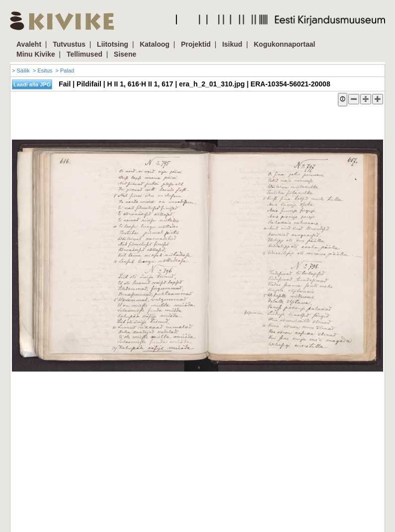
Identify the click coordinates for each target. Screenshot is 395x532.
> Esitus (42, 71)
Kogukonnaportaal (285, 44)
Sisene (125, 54)
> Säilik (21, 71)
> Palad (65, 71)
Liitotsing (113, 44)
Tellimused (84, 54)
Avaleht (29, 44)
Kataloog (155, 44)
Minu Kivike (36, 54)
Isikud (232, 44)
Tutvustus (69, 44)
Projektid (196, 44)
